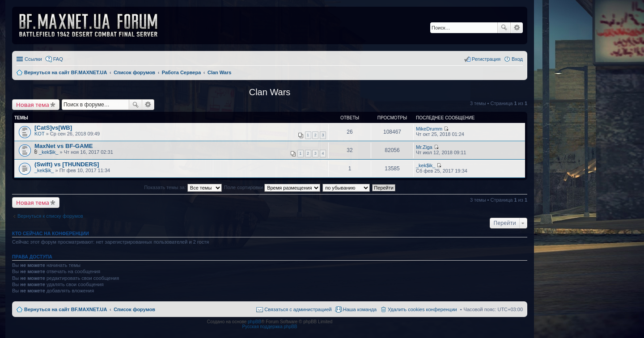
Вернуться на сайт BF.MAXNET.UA (66, 309)
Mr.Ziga (424, 147)
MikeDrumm (429, 129)
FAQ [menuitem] (58, 59)
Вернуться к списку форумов (50, 216)
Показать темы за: (183, 187)
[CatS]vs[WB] (53, 128)
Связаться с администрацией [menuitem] (298, 309)
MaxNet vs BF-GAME (64, 146)
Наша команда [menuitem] (360, 309)
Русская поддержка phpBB (269, 327)
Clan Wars (270, 92)
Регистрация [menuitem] (486, 59)
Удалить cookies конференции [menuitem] (422, 309)
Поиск (504, 28)
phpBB (254, 322)
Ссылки (33, 59)
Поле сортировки (272, 187)
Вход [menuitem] (517, 59)
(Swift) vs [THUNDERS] (67, 164)
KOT (40, 134)
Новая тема (33, 105)
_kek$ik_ (49, 152)
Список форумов (134, 309)
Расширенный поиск (517, 28)
